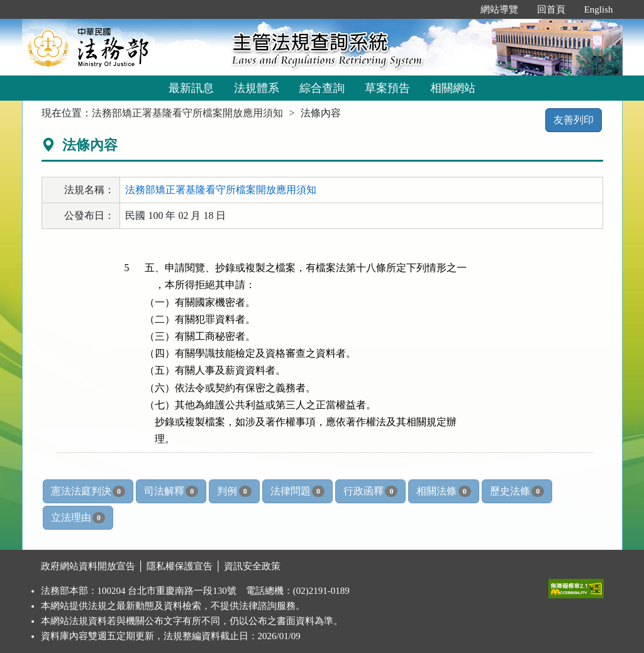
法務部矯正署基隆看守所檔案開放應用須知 (187, 113)
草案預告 (387, 88)
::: (458, 9)
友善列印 (574, 120)
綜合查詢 (322, 88)
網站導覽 (499, 9)
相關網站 (453, 88)
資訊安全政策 (252, 566)
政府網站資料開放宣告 (88, 566)
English (599, 9)
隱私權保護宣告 (180, 566)
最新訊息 (191, 88)
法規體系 (257, 88)
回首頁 (551, 9)
